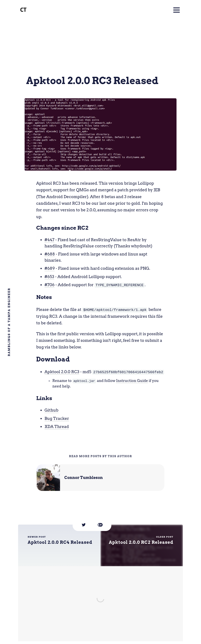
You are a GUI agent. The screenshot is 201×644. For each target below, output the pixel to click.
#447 (49, 240)
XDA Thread (57, 426)
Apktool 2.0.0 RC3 (62, 372)
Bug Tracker (57, 418)
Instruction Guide (132, 380)
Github (52, 410)
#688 (50, 254)
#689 (50, 268)
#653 (49, 277)
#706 (50, 285)
